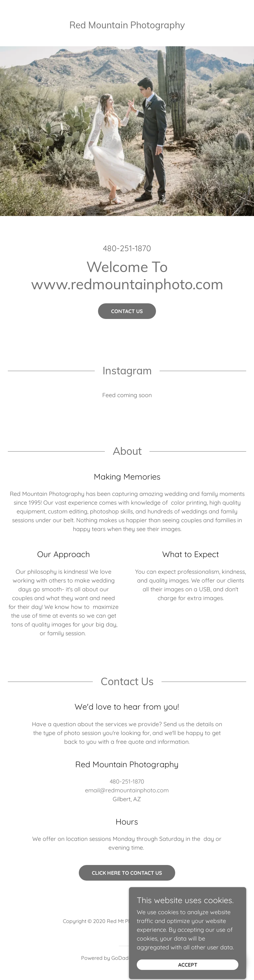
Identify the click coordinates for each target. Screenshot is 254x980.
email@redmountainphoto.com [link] (127, 790)
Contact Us (127, 311)
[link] (127, 24)
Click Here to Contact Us (127, 873)
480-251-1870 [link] (127, 248)
